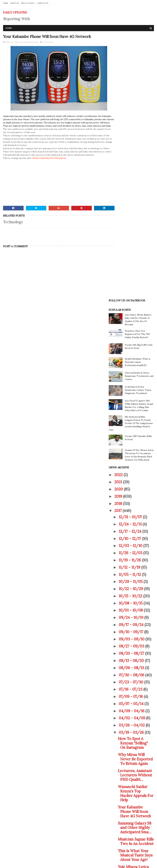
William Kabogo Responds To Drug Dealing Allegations (135, 692)
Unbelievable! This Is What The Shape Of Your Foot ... (135, 676)
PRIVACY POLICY (28, 3)
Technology (48, 42)
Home (9, 28)
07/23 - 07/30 (131, 460)
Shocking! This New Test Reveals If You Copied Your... (135, 660)
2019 (119, 274)
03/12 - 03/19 (131, 722)
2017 (119, 288)
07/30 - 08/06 (132, 452)
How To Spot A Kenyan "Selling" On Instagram (133, 520)
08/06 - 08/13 (132, 445)
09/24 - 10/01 (132, 395)
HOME (6, 3)
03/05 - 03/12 (132, 729)
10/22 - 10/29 (131, 366)
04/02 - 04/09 (132, 495)
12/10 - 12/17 (130, 316)
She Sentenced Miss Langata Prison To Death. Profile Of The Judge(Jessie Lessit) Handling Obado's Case (131, 201)
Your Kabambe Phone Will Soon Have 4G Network (134, 589)
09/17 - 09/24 (132, 402)
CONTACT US (43, 3)
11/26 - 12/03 (131, 330)
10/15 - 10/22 (131, 373)
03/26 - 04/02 (132, 503)
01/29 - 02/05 (132, 758)
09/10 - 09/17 (131, 409)
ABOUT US (15, 3)
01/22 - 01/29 (132, 765)
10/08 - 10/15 (131, 381)
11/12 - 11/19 (130, 345)
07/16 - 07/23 (131, 467)
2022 (119, 252)
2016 (119, 781)
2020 (119, 266)
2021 (119, 259)
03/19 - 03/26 (132, 510)
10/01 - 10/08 (131, 388)
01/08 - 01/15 (131, 772)
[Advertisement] (53, 188)
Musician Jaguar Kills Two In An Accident (136, 619)
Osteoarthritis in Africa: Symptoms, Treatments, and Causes (139, 153)
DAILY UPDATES (15, 12)
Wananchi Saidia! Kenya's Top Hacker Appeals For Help (136, 571)
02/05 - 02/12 (132, 751)
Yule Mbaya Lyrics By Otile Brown (133, 646)
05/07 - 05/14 (132, 481)
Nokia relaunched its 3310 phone (49, 165)
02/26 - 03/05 (132, 736)
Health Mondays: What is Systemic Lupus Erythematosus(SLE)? (138, 139)
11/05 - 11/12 (130, 352)
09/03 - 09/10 (132, 416)
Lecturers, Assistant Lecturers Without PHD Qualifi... (135, 553)
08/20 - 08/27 (132, 431)
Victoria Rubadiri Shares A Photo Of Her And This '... (135, 708)
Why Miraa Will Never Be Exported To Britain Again (135, 536)
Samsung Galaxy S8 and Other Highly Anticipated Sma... (135, 605)
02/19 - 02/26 (132, 743)
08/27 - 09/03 (132, 424)
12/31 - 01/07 (131, 294)
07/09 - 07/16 (131, 474)
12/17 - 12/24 (131, 309)
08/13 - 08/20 (132, 438)
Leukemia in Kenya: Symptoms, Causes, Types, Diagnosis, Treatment (138, 167)
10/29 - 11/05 (131, 359)
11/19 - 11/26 (130, 337)
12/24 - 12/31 (131, 301)
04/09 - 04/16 (132, 488)
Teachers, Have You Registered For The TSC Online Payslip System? (138, 111)
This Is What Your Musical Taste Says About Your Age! (135, 633)
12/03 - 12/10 (131, 323)
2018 (119, 281)
